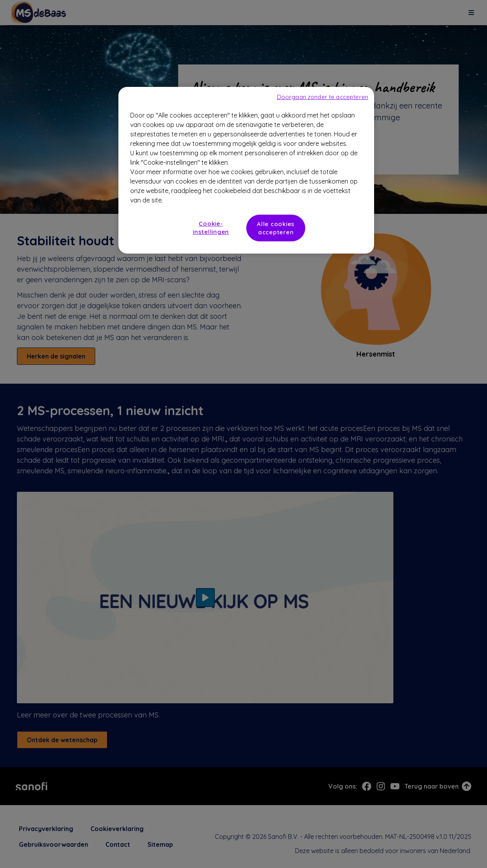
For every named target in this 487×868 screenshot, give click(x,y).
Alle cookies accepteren (276, 228)
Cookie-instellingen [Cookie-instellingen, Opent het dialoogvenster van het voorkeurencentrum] (211, 228)
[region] (246, 170)
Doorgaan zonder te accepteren (323, 97)
